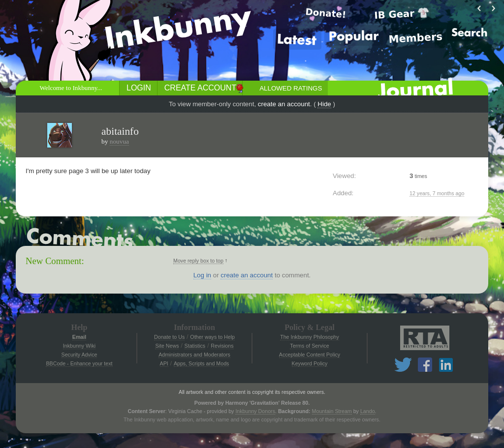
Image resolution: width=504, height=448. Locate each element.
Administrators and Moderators (194, 355)
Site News (167, 346)
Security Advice (79, 355)
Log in (202, 275)
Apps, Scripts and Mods (202, 363)
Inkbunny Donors (255, 411)
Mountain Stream (332, 411)
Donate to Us (169, 337)
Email (79, 337)
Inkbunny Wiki (79, 346)
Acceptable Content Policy (310, 355)
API (164, 363)
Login (139, 88)
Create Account (200, 88)
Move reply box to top (198, 261)
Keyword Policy (310, 363)
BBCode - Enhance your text (79, 363)
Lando (368, 411)
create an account (284, 104)
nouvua (119, 141)
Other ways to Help (212, 337)
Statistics (195, 346)
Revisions (222, 346)
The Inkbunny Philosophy (310, 337)
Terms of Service (309, 346)
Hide (324, 104)
